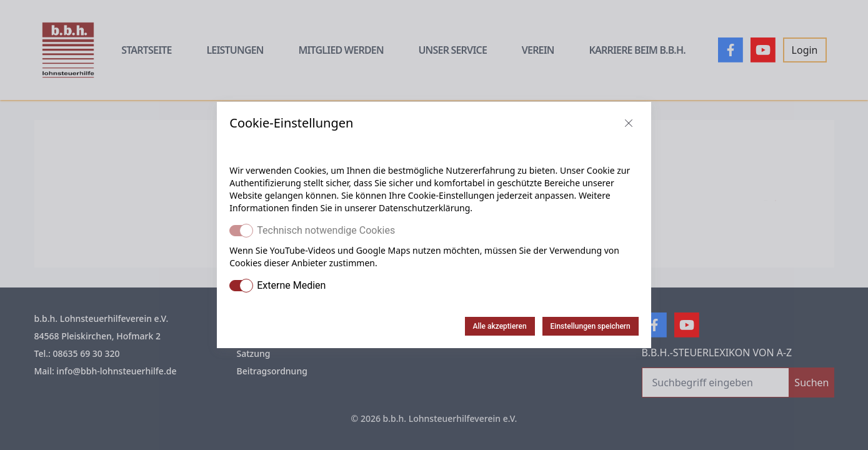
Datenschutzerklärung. (426, 208)
